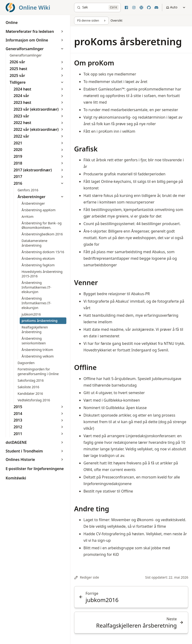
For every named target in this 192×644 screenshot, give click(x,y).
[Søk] (97, 8)
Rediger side (87, 577)
